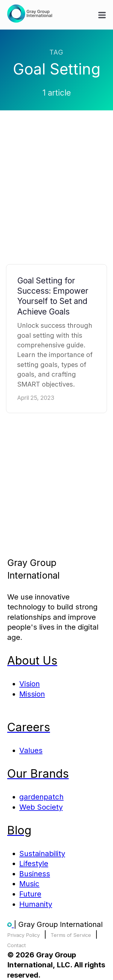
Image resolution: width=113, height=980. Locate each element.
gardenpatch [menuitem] (41, 797)
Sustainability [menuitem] (42, 854)
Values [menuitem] (31, 750)
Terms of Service (71, 935)
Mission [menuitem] (32, 694)
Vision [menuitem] (30, 684)
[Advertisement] (56, 193)
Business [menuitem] (35, 874)
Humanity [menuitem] (36, 904)
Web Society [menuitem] (41, 807)
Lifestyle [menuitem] (34, 863)
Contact (17, 945)
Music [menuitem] (29, 884)
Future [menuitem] (30, 894)
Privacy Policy (24, 935)
